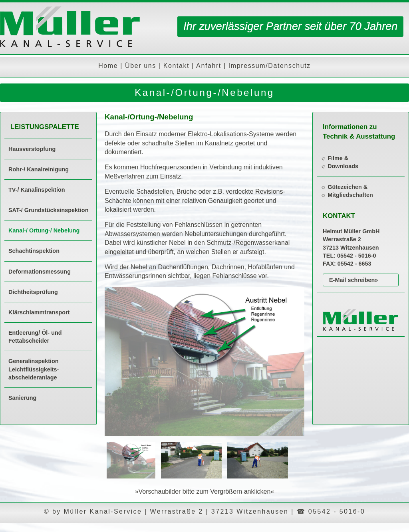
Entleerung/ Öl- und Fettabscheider (35, 337)
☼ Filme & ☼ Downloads (340, 162)
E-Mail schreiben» (353, 280)
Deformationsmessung (40, 272)
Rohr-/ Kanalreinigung (39, 169)
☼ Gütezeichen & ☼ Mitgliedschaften (347, 191)
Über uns (141, 66)
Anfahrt (209, 66)
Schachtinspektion (34, 251)
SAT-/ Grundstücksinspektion (48, 210)
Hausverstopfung (32, 149)
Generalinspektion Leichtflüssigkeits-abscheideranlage (34, 369)
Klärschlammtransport (39, 312)
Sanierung (22, 398)
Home (108, 66)
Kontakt (176, 66)
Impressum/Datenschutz (270, 66)
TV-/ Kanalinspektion (37, 190)
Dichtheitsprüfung (33, 292)
